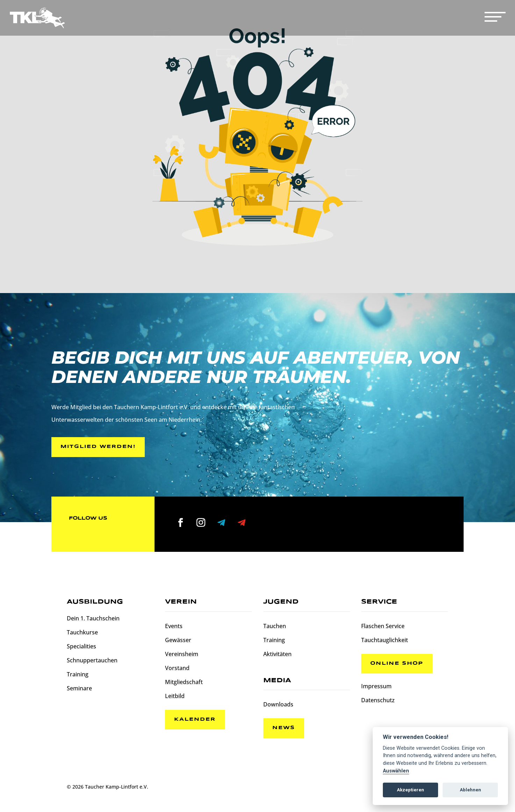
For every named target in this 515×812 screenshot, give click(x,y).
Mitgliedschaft (184, 683)
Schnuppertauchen (92, 661)
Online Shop (398, 665)
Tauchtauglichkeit (385, 641)
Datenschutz (378, 703)
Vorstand (177, 669)
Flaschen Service (383, 627)
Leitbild (175, 697)
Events (174, 627)
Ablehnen (470, 790)
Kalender (196, 721)
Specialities (81, 647)
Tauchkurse (82, 633)
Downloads (278, 705)
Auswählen (396, 771)
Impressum (376, 689)
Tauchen (275, 627)
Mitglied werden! (99, 447)
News (285, 729)
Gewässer (178, 641)
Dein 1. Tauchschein (93, 619)
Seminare (79, 689)
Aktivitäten (277, 655)
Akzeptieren (410, 790)
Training (78, 675)
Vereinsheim (182, 655)
